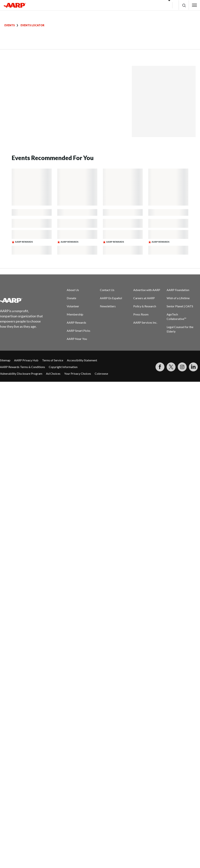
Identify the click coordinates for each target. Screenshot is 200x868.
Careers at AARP (144, 298)
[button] (184, 5)
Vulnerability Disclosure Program (21, 373)
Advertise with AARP (147, 290)
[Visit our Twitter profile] (171, 367)
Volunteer (73, 306)
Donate (71, 298)
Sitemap (5, 360)
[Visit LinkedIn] (193, 367)
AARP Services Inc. (145, 322)
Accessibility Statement (82, 360)
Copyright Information (63, 367)
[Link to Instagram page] (182, 367)
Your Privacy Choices (78, 373)
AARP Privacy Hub (26, 360)
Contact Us (107, 290)
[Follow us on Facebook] (160, 367)
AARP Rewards (76, 322)
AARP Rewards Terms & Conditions (23, 367)
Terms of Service (53, 360)
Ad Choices (53, 373)
